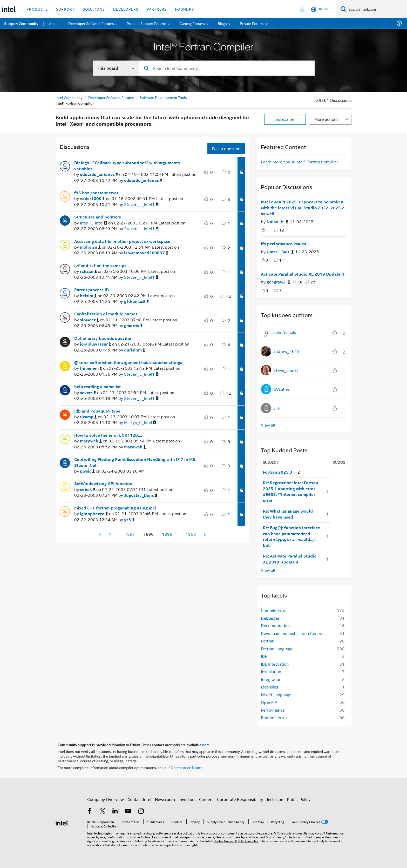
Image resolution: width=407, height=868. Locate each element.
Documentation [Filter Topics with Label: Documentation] (275, 625)
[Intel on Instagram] (141, 811)
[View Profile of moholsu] (90, 247)
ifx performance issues (283, 244)
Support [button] (65, 9)
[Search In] (116, 68)
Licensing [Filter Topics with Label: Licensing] (270, 687)
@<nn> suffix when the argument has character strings (128, 362)
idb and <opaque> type (97, 411)
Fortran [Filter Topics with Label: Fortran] (268, 641)
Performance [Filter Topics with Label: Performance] (273, 710)
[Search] (344, 9)
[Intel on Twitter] (103, 811)
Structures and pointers (98, 217)
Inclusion (275, 799)
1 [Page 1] (110, 534)
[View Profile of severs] (88, 393)
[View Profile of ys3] (129, 520)
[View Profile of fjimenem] (91, 368)
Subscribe (285, 119)
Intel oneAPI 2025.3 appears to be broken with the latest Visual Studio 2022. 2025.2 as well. (303, 208)
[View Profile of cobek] (88, 490)
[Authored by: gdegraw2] (278, 282)
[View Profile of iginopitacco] (94, 514)
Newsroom (165, 799)
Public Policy (299, 799)
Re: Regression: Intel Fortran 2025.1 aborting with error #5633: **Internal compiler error (291, 492)
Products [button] (37, 9)
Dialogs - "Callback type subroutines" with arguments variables (127, 166)
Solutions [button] (94, 9)
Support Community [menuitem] (21, 23)
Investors (187, 799)
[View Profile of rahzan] (88, 271)
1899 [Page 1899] (167, 534)
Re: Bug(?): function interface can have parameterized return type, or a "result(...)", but (291, 536)
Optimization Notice (187, 767)
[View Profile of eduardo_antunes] (99, 174)
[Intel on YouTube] (128, 811)
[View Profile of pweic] (87, 471)
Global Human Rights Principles (236, 841)
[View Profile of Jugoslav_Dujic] (141, 495)
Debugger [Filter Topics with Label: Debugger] (270, 618)
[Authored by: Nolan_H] (277, 222)
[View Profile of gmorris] (133, 326)
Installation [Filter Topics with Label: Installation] (271, 671)
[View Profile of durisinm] (135, 350)
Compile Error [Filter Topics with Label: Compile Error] (274, 610)
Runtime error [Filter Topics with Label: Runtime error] (274, 717)
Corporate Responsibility (240, 799)
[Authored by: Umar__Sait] (280, 252)
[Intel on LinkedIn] (115, 811)
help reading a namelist (97, 387)
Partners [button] (157, 9)
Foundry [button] (185, 9)
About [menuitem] (54, 23)
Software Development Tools (163, 97)
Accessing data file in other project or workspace (122, 241)
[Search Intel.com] (377, 9)
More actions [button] (326, 119)
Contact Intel (139, 799)
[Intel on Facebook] (90, 811)
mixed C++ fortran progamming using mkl (115, 508)
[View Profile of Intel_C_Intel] (94, 223)
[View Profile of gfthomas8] (137, 302)
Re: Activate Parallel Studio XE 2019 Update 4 (290, 559)
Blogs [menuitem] (222, 23)
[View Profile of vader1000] (92, 199)
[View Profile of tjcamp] (88, 417)
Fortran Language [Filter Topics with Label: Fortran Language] (277, 649)
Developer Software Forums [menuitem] (91, 23)
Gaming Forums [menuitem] (192, 23)
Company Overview (106, 799)
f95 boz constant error (96, 193)
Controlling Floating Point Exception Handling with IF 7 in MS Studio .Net (135, 462)
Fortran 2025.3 (278, 472)
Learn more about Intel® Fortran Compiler (300, 162)
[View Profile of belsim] (88, 296)
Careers (206, 799)
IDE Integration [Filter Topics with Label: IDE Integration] (275, 664)
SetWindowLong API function (103, 483)
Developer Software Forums (111, 97)
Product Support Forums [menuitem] (147, 23)
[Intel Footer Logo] (62, 822)
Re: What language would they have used (288, 514)
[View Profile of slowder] (89, 320)
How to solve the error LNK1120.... (108, 435)
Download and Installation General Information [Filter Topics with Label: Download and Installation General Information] (296, 633)
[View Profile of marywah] (91, 441)
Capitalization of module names (106, 314)
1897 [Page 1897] (130, 534)
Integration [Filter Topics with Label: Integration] (271, 679)
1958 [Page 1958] (191, 534)
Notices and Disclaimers (265, 837)
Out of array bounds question (103, 338)
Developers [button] (126, 9)
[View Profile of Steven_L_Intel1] (141, 205)
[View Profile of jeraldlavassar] (96, 344)
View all (268, 425)
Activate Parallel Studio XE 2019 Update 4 (303, 274)
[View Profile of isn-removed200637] (146, 253)
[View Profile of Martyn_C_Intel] (140, 423)
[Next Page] (204, 535)
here (206, 745)
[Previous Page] (100, 535)
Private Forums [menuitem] (252, 23)
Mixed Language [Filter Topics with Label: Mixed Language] (276, 695)
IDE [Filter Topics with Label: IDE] (264, 656)
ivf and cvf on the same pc (100, 266)
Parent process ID (91, 290)
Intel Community (69, 97)
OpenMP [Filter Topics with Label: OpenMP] (269, 702)
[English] (320, 9)
